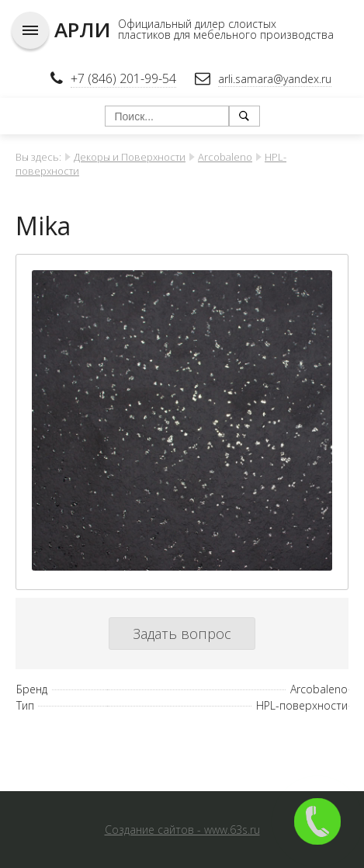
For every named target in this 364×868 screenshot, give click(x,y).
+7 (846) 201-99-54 (123, 78)
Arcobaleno (225, 157)
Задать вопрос (182, 634)
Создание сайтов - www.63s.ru (182, 830)
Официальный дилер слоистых (197, 24)
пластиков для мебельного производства (226, 35)
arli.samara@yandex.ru (275, 79)
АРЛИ (82, 30)
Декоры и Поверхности (130, 157)
